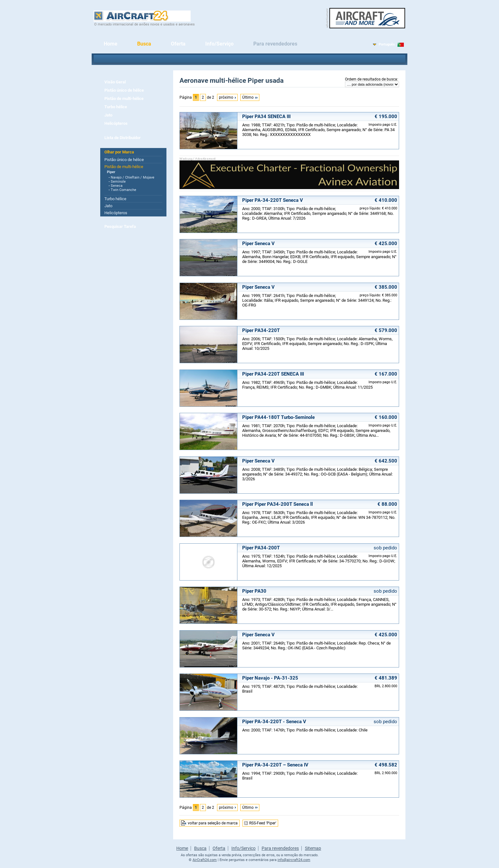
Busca (144, 44)
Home (111, 44)
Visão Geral (115, 82)
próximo (226, 97)
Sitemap (313, 848)
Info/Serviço (219, 44)
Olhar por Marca (119, 152)
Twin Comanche (123, 190)
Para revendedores (275, 44)
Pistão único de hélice (124, 90)
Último (248, 97)
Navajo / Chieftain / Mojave (133, 177)
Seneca (117, 186)
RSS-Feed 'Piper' (263, 823)
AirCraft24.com (205, 860)
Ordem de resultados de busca (371, 79)
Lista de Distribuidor (123, 138)
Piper (111, 172)
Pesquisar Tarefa (120, 226)
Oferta (178, 44)
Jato (108, 115)
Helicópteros (116, 123)
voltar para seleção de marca (213, 823)
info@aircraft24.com (294, 860)
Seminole (118, 182)
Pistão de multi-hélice (124, 99)
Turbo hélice (116, 107)
